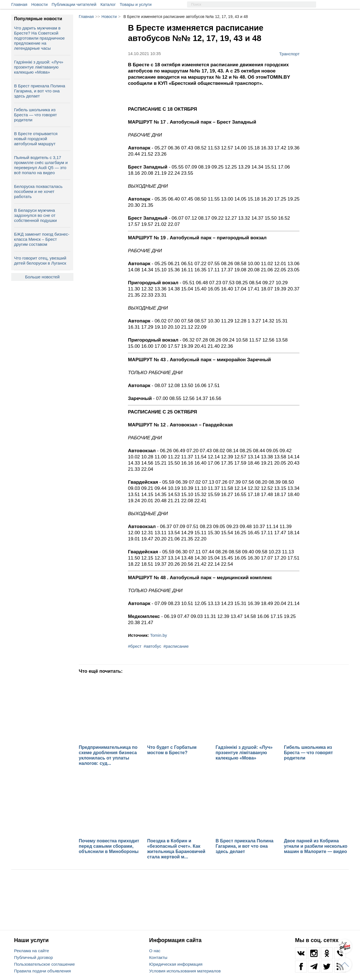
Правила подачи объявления (42, 971)
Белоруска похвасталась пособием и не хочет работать (38, 191)
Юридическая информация (176, 964)
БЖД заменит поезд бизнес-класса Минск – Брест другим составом (42, 239)
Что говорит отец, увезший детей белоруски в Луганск (40, 261)
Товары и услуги (136, 4)
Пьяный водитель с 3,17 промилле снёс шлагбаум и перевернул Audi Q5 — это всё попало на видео (41, 165)
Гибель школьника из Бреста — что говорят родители (35, 115)
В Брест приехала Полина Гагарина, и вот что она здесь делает (40, 91)
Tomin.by (159, 635)
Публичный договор (33, 957)
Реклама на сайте (31, 951)
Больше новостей (42, 277)
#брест (135, 646)
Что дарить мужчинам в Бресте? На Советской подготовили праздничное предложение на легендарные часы (39, 38)
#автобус (152, 646)
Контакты (158, 957)
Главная (19, 4)
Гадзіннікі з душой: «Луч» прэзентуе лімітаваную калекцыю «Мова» (39, 67)
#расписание (176, 646)
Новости (39, 4)
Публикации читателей (74, 4)
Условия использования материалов (185, 971)
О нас (155, 951)
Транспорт (289, 54)
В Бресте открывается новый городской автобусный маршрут (36, 139)
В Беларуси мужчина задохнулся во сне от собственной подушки (35, 215)
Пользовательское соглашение (44, 964)
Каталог (108, 4)
